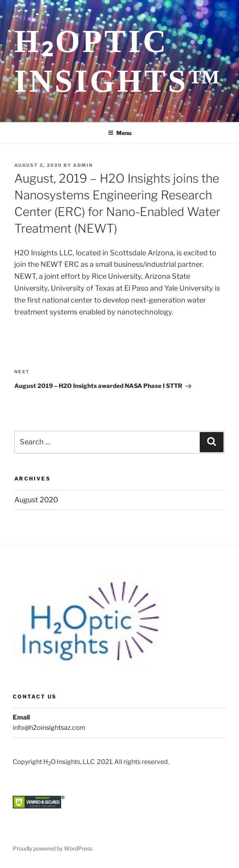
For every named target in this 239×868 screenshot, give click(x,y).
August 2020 (36, 500)
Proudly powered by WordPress (53, 848)
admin (83, 165)
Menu (120, 133)
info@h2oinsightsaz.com (49, 728)
